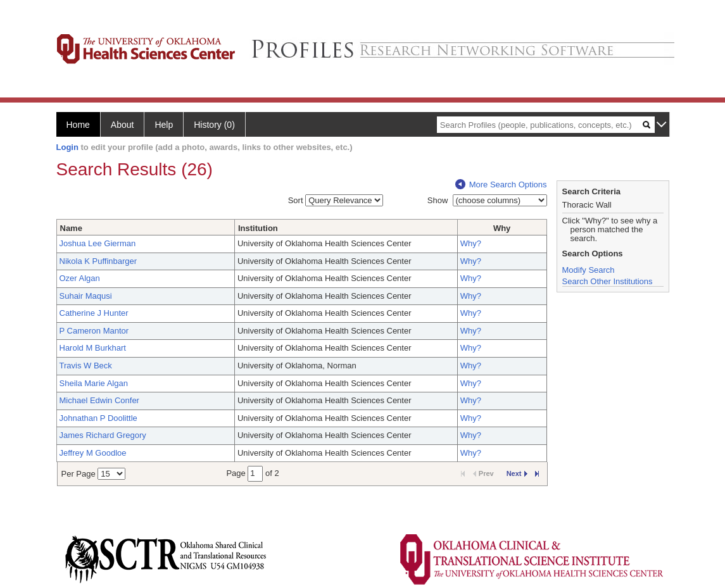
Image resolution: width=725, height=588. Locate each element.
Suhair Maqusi (86, 296)
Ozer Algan (80, 278)
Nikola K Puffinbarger (98, 261)
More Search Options (501, 185)
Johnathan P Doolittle (98, 418)
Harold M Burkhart (93, 348)
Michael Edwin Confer (99, 400)
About (123, 125)
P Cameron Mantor (94, 331)
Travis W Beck (86, 366)
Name (71, 228)
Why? (471, 243)
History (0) (214, 125)
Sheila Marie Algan (94, 383)
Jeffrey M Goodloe (93, 453)
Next (517, 473)
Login (67, 147)
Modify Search (589, 270)
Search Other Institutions (608, 281)
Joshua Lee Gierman (98, 243)
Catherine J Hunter (94, 313)
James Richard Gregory (103, 435)
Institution (258, 228)
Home (78, 125)
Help (164, 125)
